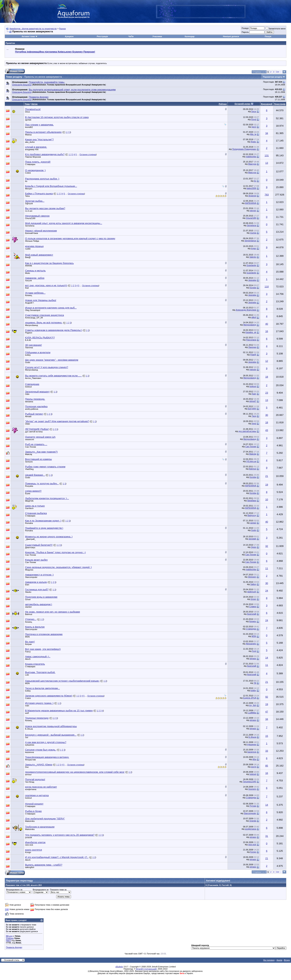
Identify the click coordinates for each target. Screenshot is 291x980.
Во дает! (30, 642)
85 (267, 766)
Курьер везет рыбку (36, 560)
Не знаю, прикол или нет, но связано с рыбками (53, 612)
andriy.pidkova (32, 409)
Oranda (253, 821)
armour (28, 774)
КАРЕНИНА (251, 203)
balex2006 (251, 188)
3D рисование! (33, 345)
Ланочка (29, 348)
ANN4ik (29, 266)
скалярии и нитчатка (37, 795)
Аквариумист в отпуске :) (39, 575)
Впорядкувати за (41, 890)
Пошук (268, 36)
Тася (254, 416)
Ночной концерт (34, 804)
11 (267, 568)
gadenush (252, 592)
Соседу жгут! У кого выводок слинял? (47, 367)
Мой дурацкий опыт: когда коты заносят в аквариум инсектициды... (64, 223)
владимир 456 (32, 149)
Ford (254, 651)
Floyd (254, 119)
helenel (253, 774)
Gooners (252, 789)
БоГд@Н (252, 409)
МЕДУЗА (29, 501)
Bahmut (253, 469)
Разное (62, 29)
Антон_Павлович (33, 378)
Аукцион (69, 36)
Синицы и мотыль (35, 271)
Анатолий (252, 614)
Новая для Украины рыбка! (41, 300)
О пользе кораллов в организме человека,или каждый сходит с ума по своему (70, 238)
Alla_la (253, 134)
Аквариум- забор (35, 278)
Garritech (29, 508)
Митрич (29, 189)
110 (267, 287)
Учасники (157, 36)
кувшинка (30, 745)
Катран (28, 644)
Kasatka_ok (251, 332)
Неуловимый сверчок (37, 216)
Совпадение (32, 384)
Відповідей (267, 104)
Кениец (29, 295)
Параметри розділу (273, 77)
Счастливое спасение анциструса (45, 315)
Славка (253, 606)
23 (267, 393)
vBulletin (119, 967)
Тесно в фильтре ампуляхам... (42, 688)
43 (267, 430)
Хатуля (28, 281)
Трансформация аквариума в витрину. (47, 757)
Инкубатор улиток (35, 842)
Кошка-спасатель (35, 664)
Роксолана (251, 340)
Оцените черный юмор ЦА (40, 437)
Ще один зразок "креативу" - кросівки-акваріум (52, 360)
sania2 (253, 523)
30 (267, 415)
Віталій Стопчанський (146, 969)
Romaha (29, 523)
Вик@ (28, 257)
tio (26, 181)
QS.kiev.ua (251, 461)
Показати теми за (58, 890)
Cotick (28, 173)
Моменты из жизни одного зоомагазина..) (49, 537)
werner (253, 211)
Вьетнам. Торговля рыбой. (40, 672)
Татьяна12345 (250, 782)
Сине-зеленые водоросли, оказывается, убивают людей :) (58, 567)
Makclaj (29, 454)
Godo (28, 362)
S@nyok (29, 203)
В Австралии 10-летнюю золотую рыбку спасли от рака (57, 117)
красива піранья (34, 246)
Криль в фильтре (35, 627)
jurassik (29, 837)
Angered (252, 196)
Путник (253, 806)
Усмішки (10, 938)
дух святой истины (34, 432)
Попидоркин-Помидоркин (244, 149)
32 (267, 546)
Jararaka (252, 280)
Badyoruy (252, 515)
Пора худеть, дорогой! (38, 162)
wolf (27, 713)
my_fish (253, 705)
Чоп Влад (30, 782)
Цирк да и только (35, 506)
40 (267, 324)
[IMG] (8, 940)
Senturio (29, 462)
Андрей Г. (30, 303)
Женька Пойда (32, 241)
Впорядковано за (14, 890)
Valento (253, 257)
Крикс (253, 142)
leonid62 (29, 127)
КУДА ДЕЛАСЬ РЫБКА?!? (40, 338)
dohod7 (253, 401)
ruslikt (28, 249)
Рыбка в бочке (33, 811)
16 (267, 331)
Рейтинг (223, 104)
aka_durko (30, 142)
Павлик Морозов (33, 157)
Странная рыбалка (36, 513)
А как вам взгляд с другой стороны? (46, 742)
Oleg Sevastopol (33, 310)
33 (267, 751)
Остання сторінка (88, 154)
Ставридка (30, 164)
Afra (254, 759)
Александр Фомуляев (246, 310)
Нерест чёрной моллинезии (41, 231)
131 (267, 155)
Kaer (254, 394)
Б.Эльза (29, 729)
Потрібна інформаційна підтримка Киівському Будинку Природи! (55, 52)
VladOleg (29, 469)
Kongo (28, 852)
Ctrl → (279, 72)
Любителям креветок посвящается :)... (47, 498)
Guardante (251, 265)
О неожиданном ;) (35, 170)
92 (267, 697)
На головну (269, 960)
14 (267, 658)
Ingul (254, 423)
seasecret (30, 439)
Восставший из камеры (38, 459)
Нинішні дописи (231, 36)
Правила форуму (14, 947)
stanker (28, 607)
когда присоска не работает (41, 787)
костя (254, 767)
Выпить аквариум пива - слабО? (44, 865)
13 (267, 163)
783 (267, 195)
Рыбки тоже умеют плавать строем (45, 467)
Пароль (245, 32)
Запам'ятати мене (276, 29)
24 (267, 591)
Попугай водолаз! (35, 779)
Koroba (253, 288)
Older (28, 424)
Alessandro (251, 644)
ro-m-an (29, 211)
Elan (27, 585)
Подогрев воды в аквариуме (41, 597)
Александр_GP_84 (34, 318)
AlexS (28, 659)
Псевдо (245, 28)
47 (267, 712)
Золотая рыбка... (35, 201)
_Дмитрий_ (30, 539)
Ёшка (28, 493)
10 (267, 499)
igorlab (28, 120)
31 (267, 836)
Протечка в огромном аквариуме (44, 634)
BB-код (9, 936)
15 (267, 736)
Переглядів (280, 104)
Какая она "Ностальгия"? (39, 140)
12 (267, 361)
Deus (28, 112)
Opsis (253, 547)
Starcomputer (31, 577)
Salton (253, 584)
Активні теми (28, 36)
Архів (279, 960)
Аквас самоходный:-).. (38, 657)
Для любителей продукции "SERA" (45, 819)
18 (267, 377)
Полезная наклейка (36, 406)
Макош (28, 135)
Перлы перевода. (35, 399)
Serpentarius (250, 241)
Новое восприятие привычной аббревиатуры (51, 726)
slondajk (252, 539)
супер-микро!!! (33, 491)
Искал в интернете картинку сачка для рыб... (51, 308)
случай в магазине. (36, 147)
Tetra (27, 196)
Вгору (287, 960)
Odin (27, 394)
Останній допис (242, 104)
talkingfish (30, 867)
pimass (253, 658)
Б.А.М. (28, 340)
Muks (28, 273)
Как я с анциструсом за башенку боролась (49, 263)
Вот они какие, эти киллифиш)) (43, 649)
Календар (190, 36)
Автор (34, 104)
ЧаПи (131, 36)
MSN (27, 637)
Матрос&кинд (32, 325)
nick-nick (29, 845)
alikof (254, 317)
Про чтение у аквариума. (39, 125)
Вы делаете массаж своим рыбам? (45, 208)
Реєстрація (102, 36)
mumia (253, 233)
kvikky (28, 355)
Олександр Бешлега (22, 85)
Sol (27, 737)
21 (267, 476)
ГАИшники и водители (38, 352)
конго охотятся (34, 850)
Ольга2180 (30, 218)
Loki (27, 675)
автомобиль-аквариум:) (39, 604)
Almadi (28, 416)
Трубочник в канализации (40, 827)
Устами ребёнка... (35, 293)
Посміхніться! (33, 109)
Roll (27, 288)
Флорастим (30, 760)
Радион (29, 333)
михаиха (29, 402)
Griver (28, 599)
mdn (27, 706)
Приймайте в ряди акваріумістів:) (44, 528)
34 (267, 133)
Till (255, 683)
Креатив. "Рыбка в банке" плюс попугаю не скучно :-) (55, 552)
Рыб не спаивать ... (36, 444)
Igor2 (254, 127)
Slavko (28, 592)
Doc (27, 767)
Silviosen (252, 577)
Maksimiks (30, 821)
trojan (254, 248)
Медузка (29, 570)
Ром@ (253, 355)
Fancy (28, 652)
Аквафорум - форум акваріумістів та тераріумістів (33, 29)
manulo (253, 369)
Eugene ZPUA (250, 698)
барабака (252, 500)
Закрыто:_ (41, 452)
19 (267, 485)
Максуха (252, 164)
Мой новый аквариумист (39, 255)
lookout (28, 387)
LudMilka (252, 713)
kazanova (252, 752)
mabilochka (251, 156)
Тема (27, 104)
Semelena (30, 226)
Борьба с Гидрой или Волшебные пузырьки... (51, 186)
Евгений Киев (32, 233)
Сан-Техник (30, 447)
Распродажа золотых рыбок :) (42, 179)
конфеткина (31, 789)
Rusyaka (29, 486)
